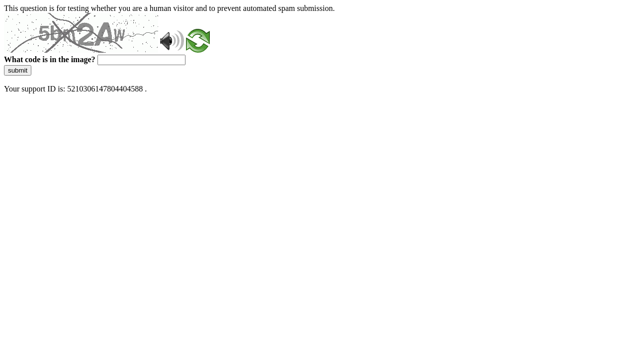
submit (18, 70)
